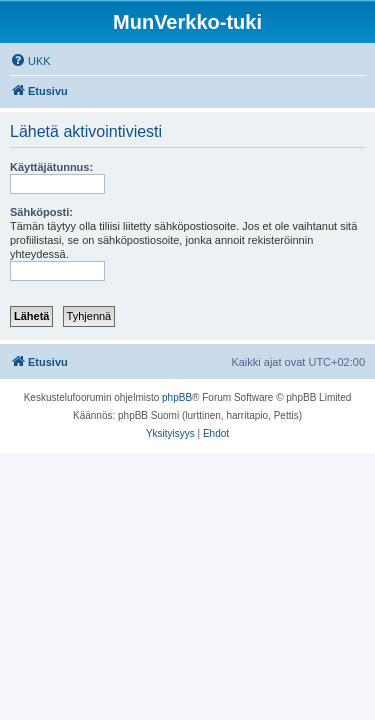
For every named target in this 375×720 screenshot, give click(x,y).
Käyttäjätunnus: (51, 167)
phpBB (177, 397)
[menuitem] (30, 61)
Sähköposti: (41, 212)
